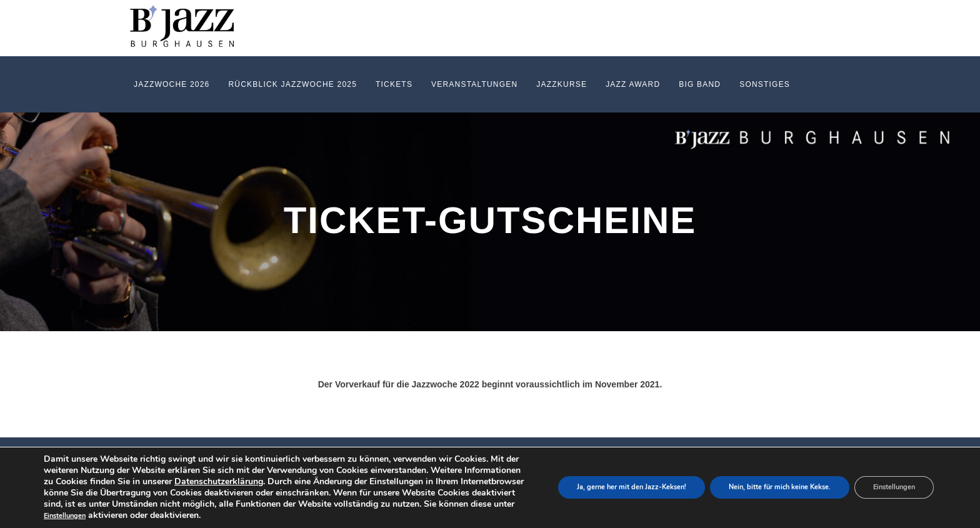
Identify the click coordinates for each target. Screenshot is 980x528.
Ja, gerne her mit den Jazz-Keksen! (632, 488)
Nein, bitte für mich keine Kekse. (780, 488)
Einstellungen (65, 516)
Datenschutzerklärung (219, 481)
